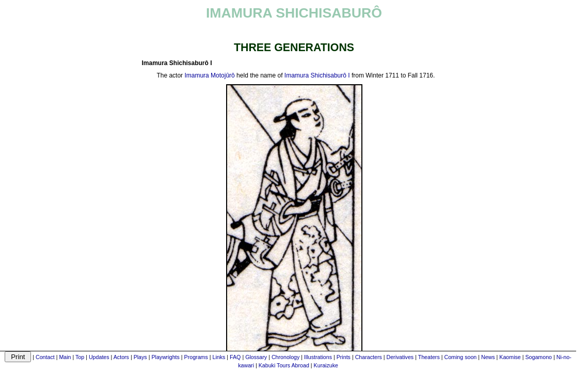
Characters (369, 357)
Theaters (429, 357)
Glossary (256, 357)
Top (80, 357)
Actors (121, 357)
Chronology (286, 357)
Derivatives (400, 357)
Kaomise (510, 357)
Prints (344, 357)
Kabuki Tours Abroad (284, 365)
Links (219, 357)
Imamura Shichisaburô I (317, 75)
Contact (45, 357)
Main (65, 357)
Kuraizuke (326, 365)
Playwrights (165, 357)
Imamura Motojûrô (209, 75)
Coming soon (460, 357)
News (488, 357)
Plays (140, 357)
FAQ (235, 357)
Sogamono (538, 357)
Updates (99, 357)
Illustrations (318, 357)
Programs (196, 357)
